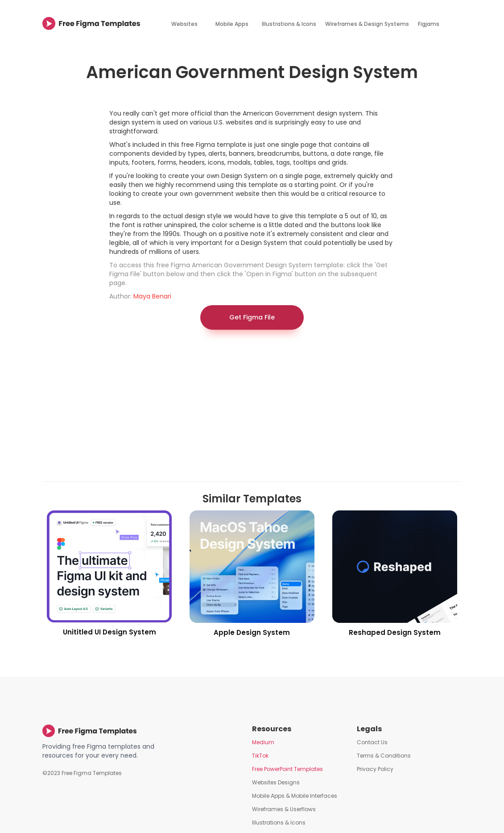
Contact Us (372, 742)
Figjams (429, 24)
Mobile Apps (232, 24)
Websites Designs (276, 782)
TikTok (260, 756)
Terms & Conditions (384, 756)
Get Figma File (252, 317)
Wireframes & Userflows (284, 809)
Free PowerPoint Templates (287, 769)
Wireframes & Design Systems (367, 24)
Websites (184, 24)
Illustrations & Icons (289, 24)
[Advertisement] (252, 410)
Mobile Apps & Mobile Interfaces (295, 796)
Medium (263, 742)
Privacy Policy (375, 769)
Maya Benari (152, 296)
